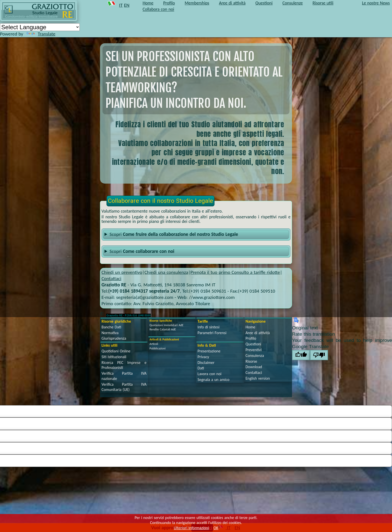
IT (121, 5)
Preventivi (254, 350)
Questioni (253, 344)
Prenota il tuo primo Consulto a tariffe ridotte (235, 272)
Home (250, 327)
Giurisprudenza (114, 338)
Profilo (251, 338)
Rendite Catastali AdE (163, 329)
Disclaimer (206, 363)
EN (127, 5)
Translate (41, 34)
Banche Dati (111, 327)
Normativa (110, 333)
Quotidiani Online (116, 351)
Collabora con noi (158, 10)
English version (258, 378)
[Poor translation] (319, 355)
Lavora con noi (209, 374)
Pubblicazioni (157, 348)
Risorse (251, 361)
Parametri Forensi (212, 333)
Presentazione (209, 351)
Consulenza (255, 356)
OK (216, 528)
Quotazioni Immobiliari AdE (166, 325)
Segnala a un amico (213, 380)
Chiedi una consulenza (166, 272)
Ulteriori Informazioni (191, 528)
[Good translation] (301, 355)
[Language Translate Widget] (40, 27)
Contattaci (111, 279)
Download (254, 367)
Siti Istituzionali (114, 357)
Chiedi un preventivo (122, 272)
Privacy (203, 357)
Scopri (174, 234)
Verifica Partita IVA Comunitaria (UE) (124, 387)
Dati (201, 368)
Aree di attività (258, 333)
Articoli (154, 344)
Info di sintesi (208, 327)
